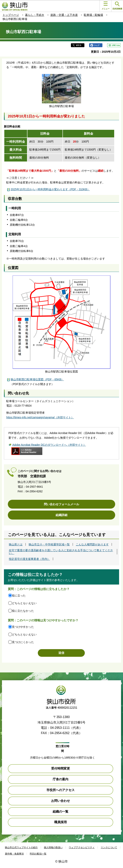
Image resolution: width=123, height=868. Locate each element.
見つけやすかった (23, 627)
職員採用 (61, 822)
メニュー (106, 6)
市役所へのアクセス (61, 790)
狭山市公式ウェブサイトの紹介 (21, 847)
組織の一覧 (61, 812)
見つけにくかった (23, 642)
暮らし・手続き (35, 15)
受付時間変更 (61, 768)
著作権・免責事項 (14, 854)
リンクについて (109, 847)
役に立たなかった (23, 611)
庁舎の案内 (61, 779)
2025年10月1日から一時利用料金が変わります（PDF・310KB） (50, 189)
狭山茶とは (16, 544)
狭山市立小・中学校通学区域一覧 (49, 544)
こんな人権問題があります (92, 544)
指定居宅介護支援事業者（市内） (29, 559)
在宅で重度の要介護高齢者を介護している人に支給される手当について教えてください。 (61, 552)
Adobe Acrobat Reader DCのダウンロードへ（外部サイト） (49, 445)
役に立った (19, 596)
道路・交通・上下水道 (64, 15)
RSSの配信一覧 (38, 854)
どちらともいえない (24, 603)
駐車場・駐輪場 (93, 15)
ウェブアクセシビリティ (82, 847)
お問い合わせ (61, 801)
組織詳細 (62, 515)
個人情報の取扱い (53, 847)
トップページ (11, 15)
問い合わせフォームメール (62, 504)
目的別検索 (117, 6)
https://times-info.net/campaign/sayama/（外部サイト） (40, 417)
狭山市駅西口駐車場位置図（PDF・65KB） (37, 379)
